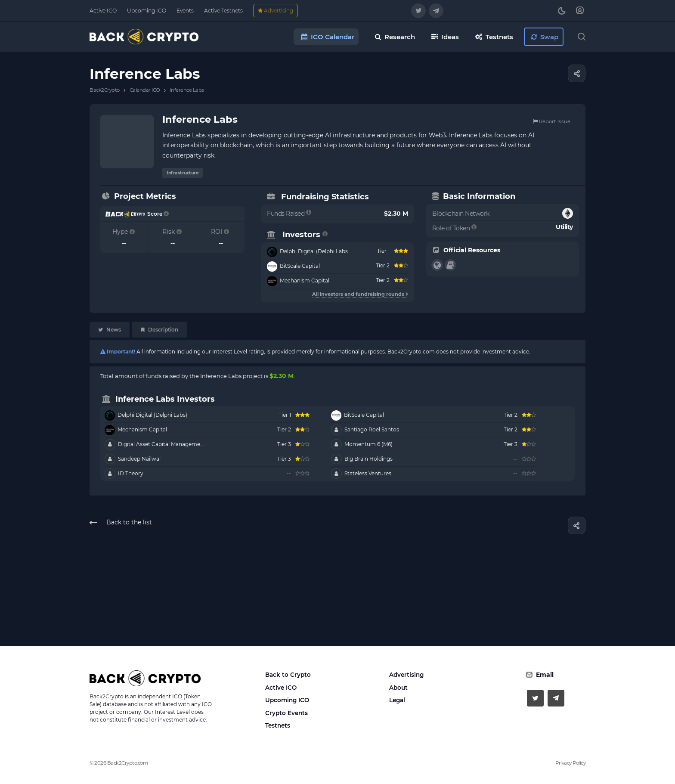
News (110, 330)
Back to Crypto (288, 675)
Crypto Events (286, 713)
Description (159, 330)
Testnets (278, 725)
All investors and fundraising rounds (360, 294)
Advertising (406, 675)
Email (545, 675)
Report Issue (552, 121)
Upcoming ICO (287, 700)
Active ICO (281, 688)
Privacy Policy (570, 763)
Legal (397, 700)
